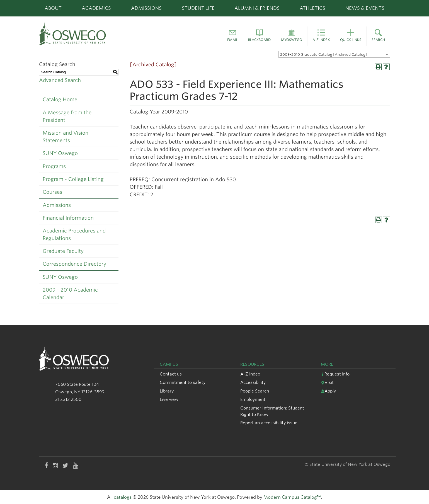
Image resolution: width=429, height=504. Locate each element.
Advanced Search (60, 80)
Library (167, 391)
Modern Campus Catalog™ (292, 497)
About (53, 8)
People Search (255, 391)
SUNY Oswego (60, 153)
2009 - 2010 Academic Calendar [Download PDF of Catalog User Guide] (70, 294)
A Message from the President (67, 116)
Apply (328, 391)
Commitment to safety (183, 382)
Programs (54, 166)
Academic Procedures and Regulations (74, 234)
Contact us (171, 374)
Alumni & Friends (257, 8)
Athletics (312, 8)
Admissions (146, 8)
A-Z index (250, 374)
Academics (96, 8)
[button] (232, 36)
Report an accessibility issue (269, 423)
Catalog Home (60, 99)
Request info (335, 374)
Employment (253, 399)
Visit (327, 382)
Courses (52, 192)
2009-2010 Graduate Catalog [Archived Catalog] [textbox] (324, 54)
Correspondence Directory (74, 264)
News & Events (365, 8)
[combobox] (334, 54)
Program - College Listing (73, 179)
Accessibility (253, 382)
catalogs (123, 497)
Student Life (198, 8)
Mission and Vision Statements (66, 137)
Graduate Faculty (63, 251)
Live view (169, 399)
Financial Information (68, 218)
